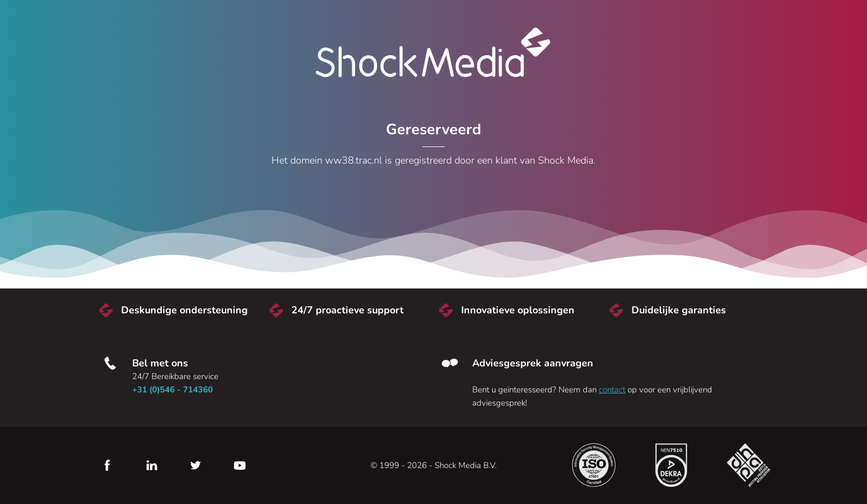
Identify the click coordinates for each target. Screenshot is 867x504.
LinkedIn (152, 465)
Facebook (107, 465)
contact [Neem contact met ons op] (612, 390)
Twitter (196, 465)
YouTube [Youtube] (240, 465)
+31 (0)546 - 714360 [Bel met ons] (173, 390)
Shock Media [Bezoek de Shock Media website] (433, 53)
